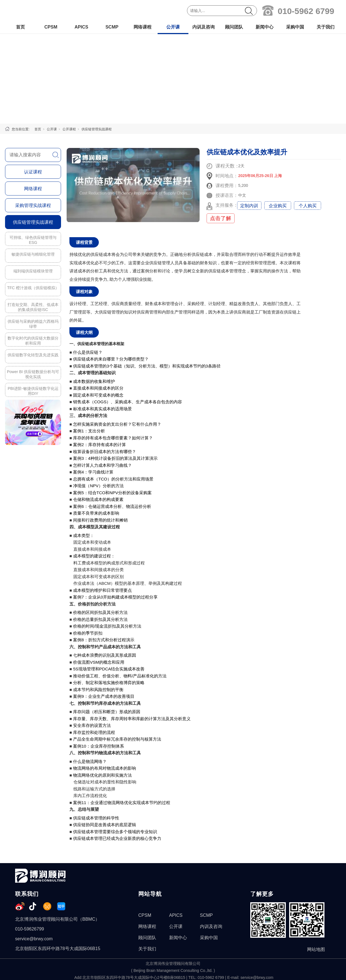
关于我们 (326, 27)
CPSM (51, 27)
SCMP (112, 27)
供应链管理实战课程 (97, 129)
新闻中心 (265, 27)
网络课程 (142, 27)
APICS (81, 27)
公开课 (173, 27)
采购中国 (295, 27)
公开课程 (69, 129)
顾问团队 (234, 27)
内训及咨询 (204, 27)
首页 (20, 27)
